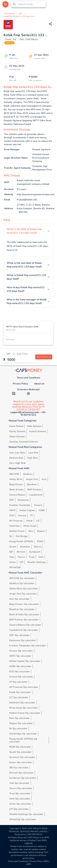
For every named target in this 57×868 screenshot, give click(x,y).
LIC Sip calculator (19, 697)
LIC (38, 521)
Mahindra (14, 526)
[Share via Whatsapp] (50, 24)
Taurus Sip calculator (21, 788)
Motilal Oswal (17, 531)
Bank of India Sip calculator (24, 614)
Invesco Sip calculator (21, 677)
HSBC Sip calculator (20, 666)
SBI (11, 552)
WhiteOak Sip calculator (23, 819)
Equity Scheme (17, 431)
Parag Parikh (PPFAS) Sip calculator (23, 740)
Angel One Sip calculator (23, 594)
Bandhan (32, 484)
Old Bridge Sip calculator (23, 734)
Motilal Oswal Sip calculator (25, 713)
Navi (31, 531)
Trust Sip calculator (20, 793)
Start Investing (44, 357)
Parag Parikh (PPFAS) (21, 541)
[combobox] (32, 4)
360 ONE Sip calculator (22, 578)
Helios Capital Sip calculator (25, 661)
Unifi (41, 557)
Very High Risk (17, 463)
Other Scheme (17, 437)
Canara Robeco (17, 495)
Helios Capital (27, 510)
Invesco (22, 515)
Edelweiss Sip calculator (23, 640)
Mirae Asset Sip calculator (23, 708)
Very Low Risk (17, 453)
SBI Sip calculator (19, 768)
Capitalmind (36, 495)
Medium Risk (16, 458)
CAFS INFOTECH (34, 834)
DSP (12, 500)
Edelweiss (23, 500)
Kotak (30, 521)
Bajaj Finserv (16, 484)
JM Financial (16, 521)
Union (13, 562)
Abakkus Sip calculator (22, 583)
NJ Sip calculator (18, 728)
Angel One (32, 479)
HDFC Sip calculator (20, 656)
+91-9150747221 (34, 414)
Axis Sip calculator (19, 599)
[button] (28, 231)
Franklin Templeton (20, 505)
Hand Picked (16, 426)
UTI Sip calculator (19, 809)
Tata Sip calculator (19, 783)
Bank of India (16, 490)
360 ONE (14, 474)
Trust (32, 557)
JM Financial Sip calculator (24, 687)
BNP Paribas (34, 490)
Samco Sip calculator (21, 762)
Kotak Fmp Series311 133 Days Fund (19, 16)
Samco (37, 547)
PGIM (40, 541)
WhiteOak (15, 567)
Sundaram (35, 552)
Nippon (41, 531)
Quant (13, 547)
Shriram (21, 552)
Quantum (25, 547)
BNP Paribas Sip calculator (24, 620)
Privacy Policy (20, 384)
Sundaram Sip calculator (23, 778)
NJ (11, 536)
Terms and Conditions (29, 378)
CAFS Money (9, 14)
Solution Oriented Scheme (23, 442)
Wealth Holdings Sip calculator (26, 814)
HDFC (12, 510)
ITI (31, 515)
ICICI (12, 515)
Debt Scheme (34, 426)
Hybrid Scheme (38, 431)
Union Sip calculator (20, 804)
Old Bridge (22, 536)
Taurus (21, 557)
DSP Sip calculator (19, 635)
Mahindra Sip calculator (22, 703)
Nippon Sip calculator (21, 723)
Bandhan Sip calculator (22, 609)
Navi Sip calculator (20, 718)
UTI (22, 562)
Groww (38, 505)
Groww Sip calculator (21, 651)
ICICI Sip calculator (20, 671)
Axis (44, 479)
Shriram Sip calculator (21, 773)
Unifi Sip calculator (20, 799)
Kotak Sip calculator (20, 692)
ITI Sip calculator (18, 682)
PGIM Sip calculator (20, 747)
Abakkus (28, 474)
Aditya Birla (16, 479)
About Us (39, 384)
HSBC (42, 510)
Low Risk (33, 453)
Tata (12, 557)
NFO (21, 14)
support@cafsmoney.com (25, 412)
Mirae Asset (30, 526)
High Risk (32, 458)
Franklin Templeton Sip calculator (28, 646)
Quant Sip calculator (20, 752)
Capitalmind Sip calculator (24, 630)
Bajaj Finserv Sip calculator (24, 604)
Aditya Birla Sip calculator (24, 589)
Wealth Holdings (36, 562)
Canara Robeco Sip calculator (25, 625)
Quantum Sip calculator (22, 757)
